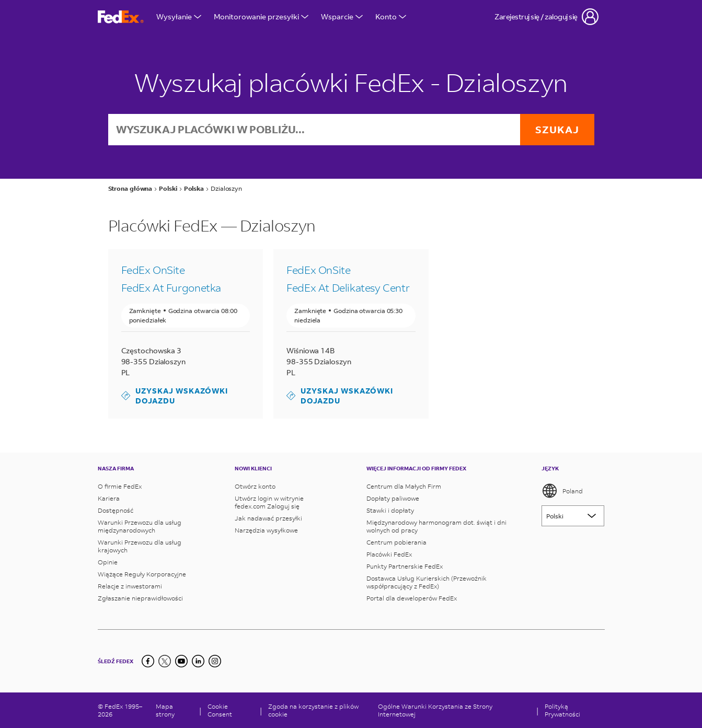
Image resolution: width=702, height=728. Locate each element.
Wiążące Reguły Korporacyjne (142, 574)
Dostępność (116, 510)
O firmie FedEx (120, 486)
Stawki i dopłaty (390, 510)
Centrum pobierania (396, 542)
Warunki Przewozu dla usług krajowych (140, 546)
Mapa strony (165, 710)
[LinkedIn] (198, 661)
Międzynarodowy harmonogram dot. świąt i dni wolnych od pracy (436, 526)
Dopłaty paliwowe (393, 498)
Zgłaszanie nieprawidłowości (140, 598)
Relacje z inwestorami (130, 586)
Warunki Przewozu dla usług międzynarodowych (140, 526)
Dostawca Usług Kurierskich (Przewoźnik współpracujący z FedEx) (427, 582)
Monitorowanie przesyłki (261, 16)
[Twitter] (165, 661)
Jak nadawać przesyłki (268, 518)
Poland (562, 491)
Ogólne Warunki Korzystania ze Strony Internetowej (435, 710)
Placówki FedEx (389, 554)
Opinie (108, 562)
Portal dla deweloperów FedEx (412, 598)
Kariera (109, 498)
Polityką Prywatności (562, 710)
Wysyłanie (179, 16)
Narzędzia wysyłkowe (266, 530)
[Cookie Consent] (231, 710)
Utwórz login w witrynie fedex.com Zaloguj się (269, 502)
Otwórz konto (255, 486)
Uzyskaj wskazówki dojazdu (175, 396)
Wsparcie (342, 16)
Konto (391, 16)
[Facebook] (148, 661)
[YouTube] (181, 661)
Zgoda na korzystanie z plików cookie (313, 710)
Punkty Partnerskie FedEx (405, 566)
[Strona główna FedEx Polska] (121, 17)
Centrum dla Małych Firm (404, 486)
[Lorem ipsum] (573, 516)
